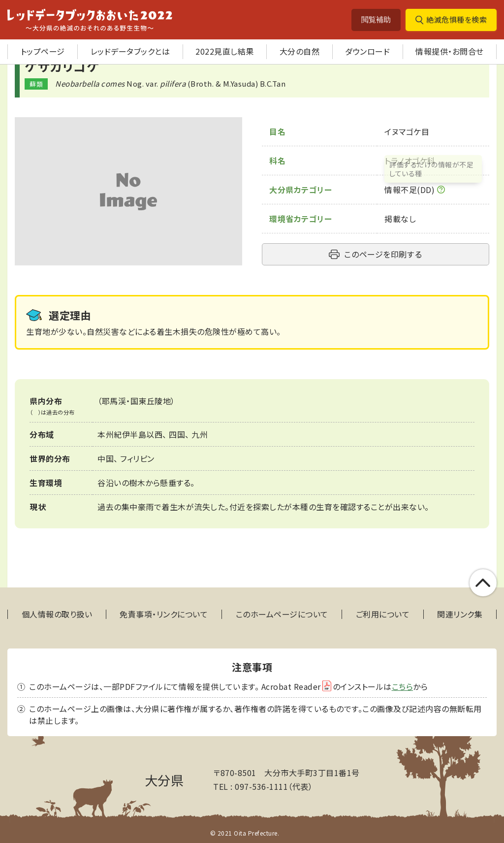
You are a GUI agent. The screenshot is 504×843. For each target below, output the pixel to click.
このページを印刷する (383, 254)
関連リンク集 (460, 614)
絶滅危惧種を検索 (457, 19)
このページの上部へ (483, 583)
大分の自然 (300, 51)
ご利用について (383, 614)
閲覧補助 (376, 19)
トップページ (43, 51)
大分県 (164, 780)
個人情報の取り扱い (57, 614)
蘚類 (36, 84)
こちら (403, 686)
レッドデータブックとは (130, 51)
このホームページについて (282, 614)
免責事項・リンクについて (164, 614)
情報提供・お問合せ (450, 51)
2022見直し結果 (225, 51)
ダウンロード (367, 51)
